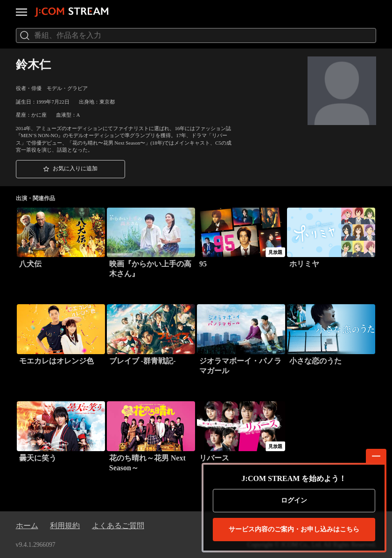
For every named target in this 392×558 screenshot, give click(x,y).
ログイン (294, 500)
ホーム (27, 526)
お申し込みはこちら (294, 530)
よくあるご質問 (118, 526)
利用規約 (65, 526)
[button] (70, 169)
